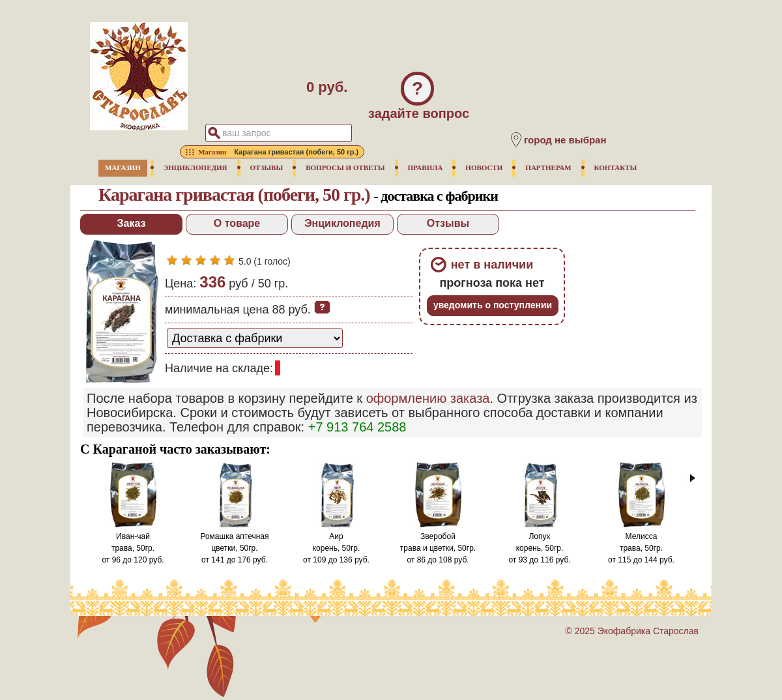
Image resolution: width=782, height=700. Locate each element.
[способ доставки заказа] (255, 338)
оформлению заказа (428, 398)
